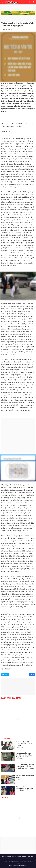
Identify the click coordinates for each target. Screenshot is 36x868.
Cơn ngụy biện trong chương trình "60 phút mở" (25, 788)
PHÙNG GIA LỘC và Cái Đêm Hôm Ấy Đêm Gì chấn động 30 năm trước (25, 755)
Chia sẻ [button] (6, 675)
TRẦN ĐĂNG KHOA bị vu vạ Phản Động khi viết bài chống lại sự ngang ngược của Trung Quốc (25, 766)
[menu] (3, 2)
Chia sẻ (32, 675)
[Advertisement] (17, 435)
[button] (29, 2)
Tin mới (5, 798)
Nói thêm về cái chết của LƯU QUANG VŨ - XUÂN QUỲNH (24, 744)
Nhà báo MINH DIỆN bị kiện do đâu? (25, 777)
